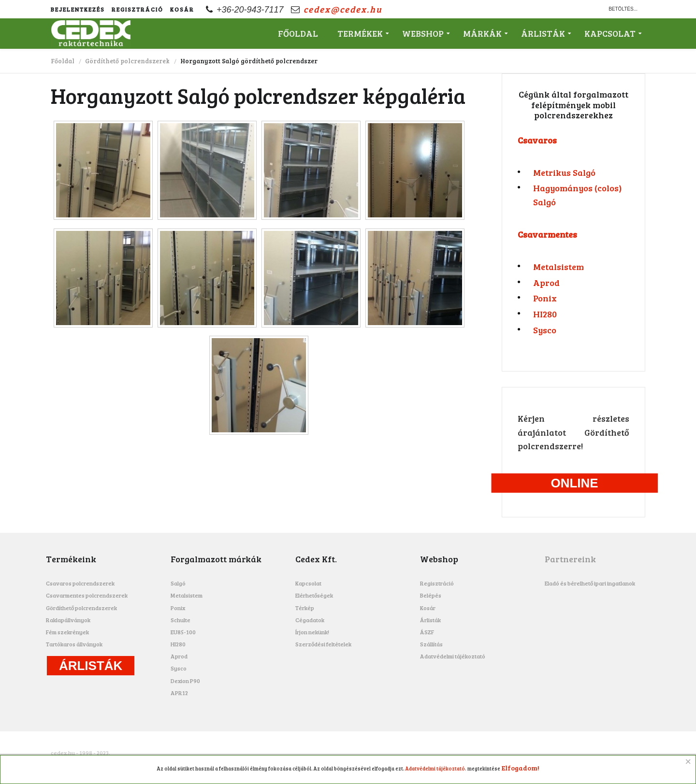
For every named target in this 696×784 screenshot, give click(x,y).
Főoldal (298, 33)
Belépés (431, 595)
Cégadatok (310, 620)
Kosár (182, 9)
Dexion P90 (185, 681)
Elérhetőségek (314, 595)
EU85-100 (183, 632)
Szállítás (431, 644)
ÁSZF (427, 632)
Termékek (360, 33)
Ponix (545, 298)
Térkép (305, 608)
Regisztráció (138, 9)
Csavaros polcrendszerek (80, 583)
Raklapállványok (68, 620)
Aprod (546, 283)
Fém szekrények (67, 632)
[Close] (688, 762)
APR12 (179, 693)
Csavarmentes (547, 234)
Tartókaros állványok (74, 644)
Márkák (482, 33)
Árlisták (543, 33)
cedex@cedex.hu (343, 9)
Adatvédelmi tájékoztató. (436, 769)
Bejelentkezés (78, 9)
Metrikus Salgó (564, 172)
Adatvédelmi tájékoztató (453, 656)
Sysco (545, 330)
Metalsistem (558, 267)
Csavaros (537, 140)
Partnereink (570, 559)
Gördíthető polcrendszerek (127, 61)
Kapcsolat (610, 33)
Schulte (181, 620)
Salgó (178, 583)
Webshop (423, 33)
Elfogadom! (521, 768)
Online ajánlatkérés (574, 484)
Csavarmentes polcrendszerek (87, 595)
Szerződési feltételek (323, 644)
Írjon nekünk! (312, 632)
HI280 (545, 314)
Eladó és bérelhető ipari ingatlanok (590, 583)
